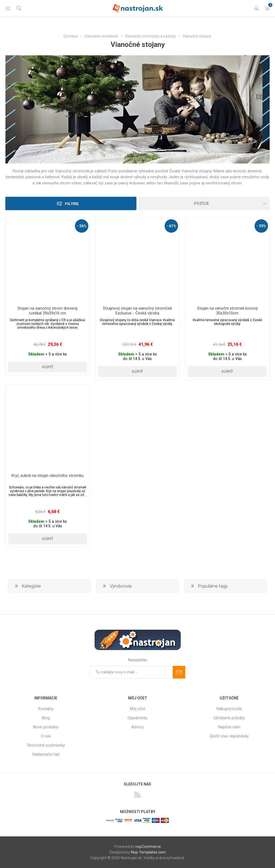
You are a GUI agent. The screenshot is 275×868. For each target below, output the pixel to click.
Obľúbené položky (229, 718)
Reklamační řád (46, 754)
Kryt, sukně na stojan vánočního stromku (48, 476)
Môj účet (138, 709)
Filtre (72, 204)
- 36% (82, 226)
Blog (46, 718)
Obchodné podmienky (46, 745)
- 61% (171, 226)
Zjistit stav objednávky (229, 736)
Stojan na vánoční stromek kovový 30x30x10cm (227, 311)
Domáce (71, 36)
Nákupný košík (229, 709)
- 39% (261, 226)
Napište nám (229, 727)
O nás (46, 736)
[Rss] (137, 795)
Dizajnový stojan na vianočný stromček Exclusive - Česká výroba (137, 311)
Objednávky (137, 718)
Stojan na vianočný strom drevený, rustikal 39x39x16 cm (48, 311)
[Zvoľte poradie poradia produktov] (204, 203)
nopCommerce (148, 847)
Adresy (137, 727)
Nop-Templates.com (148, 852)
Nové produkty (46, 727)
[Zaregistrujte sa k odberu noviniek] (131, 672)
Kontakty (46, 709)
